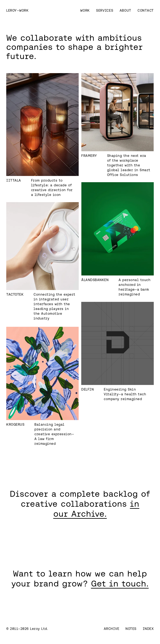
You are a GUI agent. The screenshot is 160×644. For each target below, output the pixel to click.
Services (105, 10)
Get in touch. (120, 583)
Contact (146, 10)
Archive (112, 629)
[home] (17, 10)
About (126, 10)
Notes (131, 629)
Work (85, 10)
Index (148, 629)
